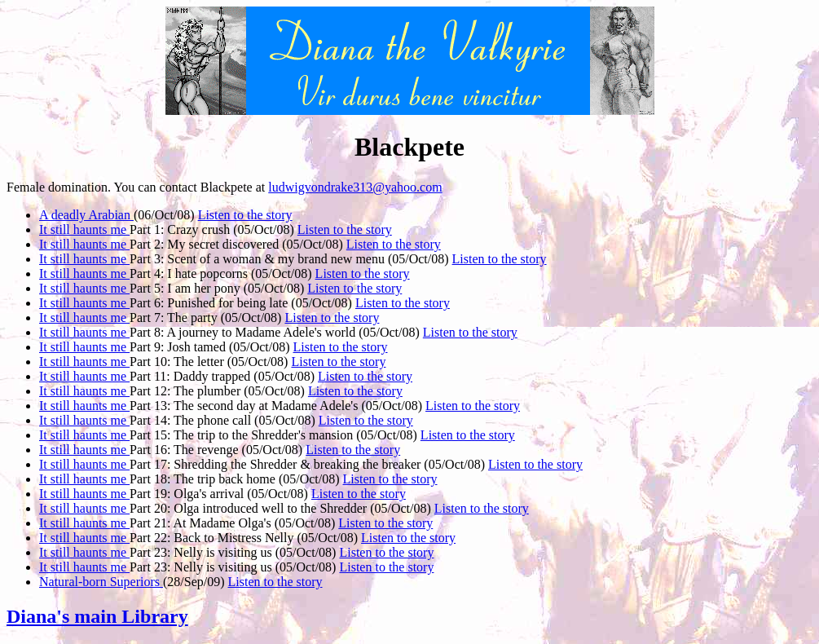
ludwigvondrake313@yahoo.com (355, 187)
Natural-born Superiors (101, 582)
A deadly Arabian (86, 215)
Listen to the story (245, 215)
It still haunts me (84, 229)
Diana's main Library (97, 616)
